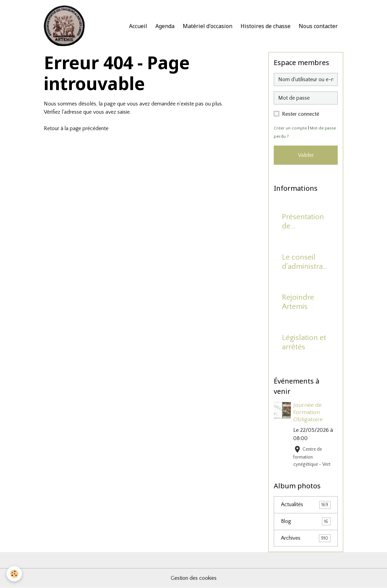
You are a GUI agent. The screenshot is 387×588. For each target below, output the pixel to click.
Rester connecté (301, 114)
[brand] (66, 26)
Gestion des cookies (194, 578)
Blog (306, 522)
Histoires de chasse (266, 26)
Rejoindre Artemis (298, 302)
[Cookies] (15, 574)
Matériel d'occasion (208, 26)
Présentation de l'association (303, 222)
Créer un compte (290, 128)
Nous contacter (318, 26)
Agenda (165, 26)
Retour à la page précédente (76, 128)
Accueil (138, 26)
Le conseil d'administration (304, 262)
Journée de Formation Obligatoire (308, 412)
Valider (306, 155)
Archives (306, 539)
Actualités (306, 505)
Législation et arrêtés (304, 342)
